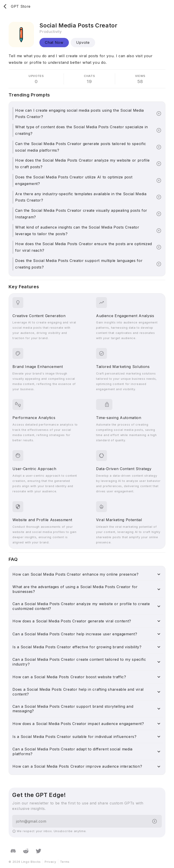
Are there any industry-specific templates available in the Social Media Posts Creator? (81, 197)
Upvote (83, 42)
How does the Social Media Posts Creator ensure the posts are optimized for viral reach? (84, 247)
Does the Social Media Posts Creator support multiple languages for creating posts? (79, 264)
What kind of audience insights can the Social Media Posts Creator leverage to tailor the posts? (77, 231)
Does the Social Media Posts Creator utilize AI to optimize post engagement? (74, 180)
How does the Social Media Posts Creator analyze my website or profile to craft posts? (82, 164)
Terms (65, 862)
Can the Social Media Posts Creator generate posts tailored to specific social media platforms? (81, 147)
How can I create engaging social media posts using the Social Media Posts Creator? (80, 114)
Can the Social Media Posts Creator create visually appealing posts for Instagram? (81, 214)
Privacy (50, 862)
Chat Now (54, 42)
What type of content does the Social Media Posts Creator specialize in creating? (82, 130)
